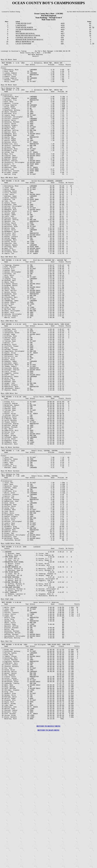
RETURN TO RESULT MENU (48, 862)
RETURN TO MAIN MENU (48, 866)
